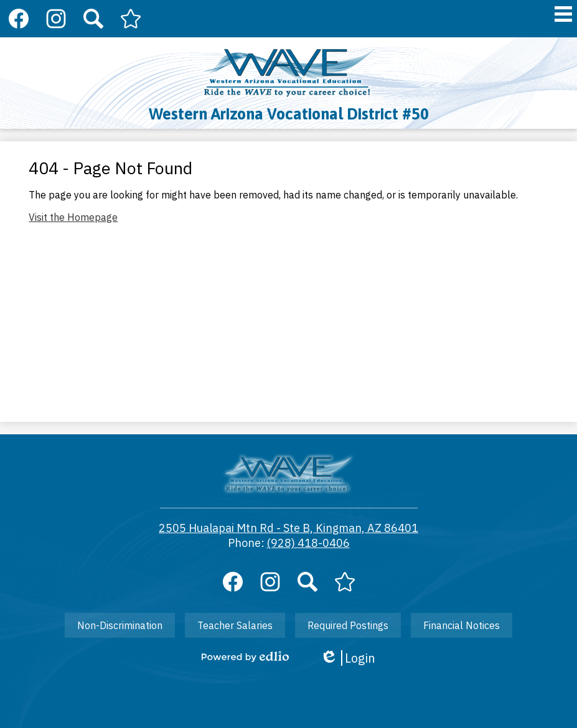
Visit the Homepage (73, 217)
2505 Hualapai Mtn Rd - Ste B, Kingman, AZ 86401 (288, 528)
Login (348, 658)
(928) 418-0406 (308, 543)
